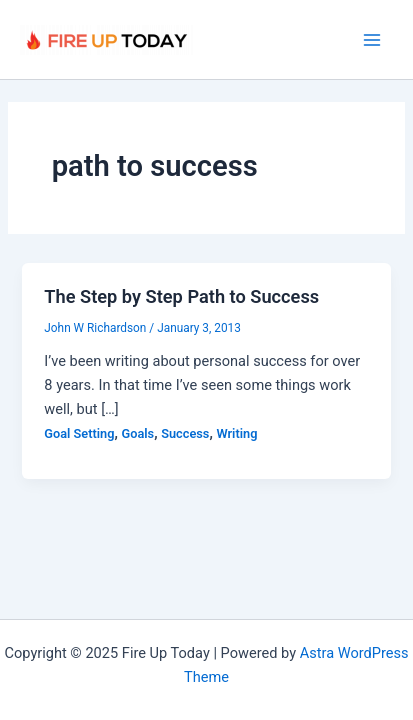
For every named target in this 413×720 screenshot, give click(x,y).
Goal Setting (79, 433)
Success (185, 433)
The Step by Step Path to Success (181, 296)
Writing (236, 433)
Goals (138, 433)
